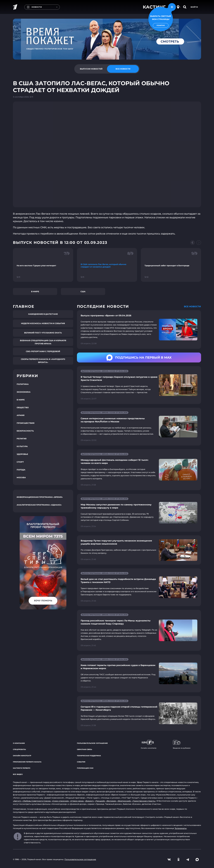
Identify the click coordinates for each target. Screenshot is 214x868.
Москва (21, 477)
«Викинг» (89, 801)
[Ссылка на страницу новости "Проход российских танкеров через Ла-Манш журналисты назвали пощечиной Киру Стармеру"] (139, 630)
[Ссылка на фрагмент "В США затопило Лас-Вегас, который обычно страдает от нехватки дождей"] (107, 265)
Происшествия (26, 423)
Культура (22, 446)
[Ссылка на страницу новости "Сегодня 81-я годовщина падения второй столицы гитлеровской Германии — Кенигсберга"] (139, 713)
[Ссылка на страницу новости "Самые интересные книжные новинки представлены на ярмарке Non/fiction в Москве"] (139, 427)
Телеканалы (181, 828)
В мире (35, 291)
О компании (19, 743)
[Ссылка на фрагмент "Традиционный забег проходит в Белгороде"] (171, 265)
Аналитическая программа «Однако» (39, 505)
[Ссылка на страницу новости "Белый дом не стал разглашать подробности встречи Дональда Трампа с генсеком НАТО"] (139, 587)
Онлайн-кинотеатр (22, 756)
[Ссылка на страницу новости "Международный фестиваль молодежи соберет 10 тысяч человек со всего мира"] (139, 470)
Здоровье (22, 454)
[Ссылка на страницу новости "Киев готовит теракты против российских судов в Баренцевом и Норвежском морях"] (139, 673)
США (83, 291)
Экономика (24, 392)
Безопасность (25, 431)
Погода (21, 470)
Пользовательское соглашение (92, 743)
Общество (23, 407)
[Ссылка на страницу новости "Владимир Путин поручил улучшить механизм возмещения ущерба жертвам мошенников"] (139, 550)
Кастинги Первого (22, 768)
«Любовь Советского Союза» (37, 801)
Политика (23, 384)
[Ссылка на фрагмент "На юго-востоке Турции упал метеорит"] (43, 265)
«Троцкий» (100, 801)
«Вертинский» (124, 801)
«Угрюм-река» (77, 801)
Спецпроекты (19, 749)
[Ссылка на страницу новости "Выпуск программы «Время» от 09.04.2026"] (139, 330)
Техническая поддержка (89, 756)
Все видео (18, 774)
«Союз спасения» (60, 801)
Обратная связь (84, 749)
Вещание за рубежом (182, 745)
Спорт (20, 462)
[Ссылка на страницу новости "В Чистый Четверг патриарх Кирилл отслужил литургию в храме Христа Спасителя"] (139, 385)
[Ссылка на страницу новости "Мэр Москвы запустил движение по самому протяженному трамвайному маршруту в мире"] (139, 513)
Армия (21, 415)
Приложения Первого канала (27, 762)
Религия (22, 439)
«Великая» (111, 801)
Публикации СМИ (85, 768)
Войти (194, 7)
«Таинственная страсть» (144, 801)
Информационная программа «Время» (40, 497)
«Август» (17, 801)
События (81, 762)
